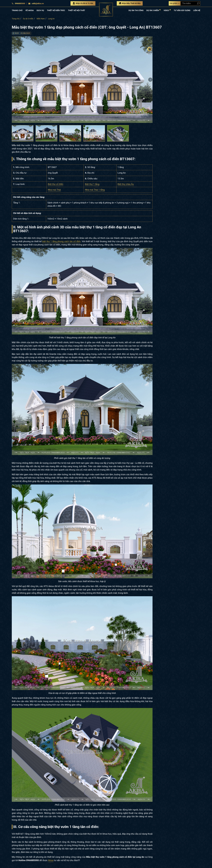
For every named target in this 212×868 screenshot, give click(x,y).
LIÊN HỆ (197, 10)
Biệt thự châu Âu (126, 184)
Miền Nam (41, 19)
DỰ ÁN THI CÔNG (136, 10)
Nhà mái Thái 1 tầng (95, 190)
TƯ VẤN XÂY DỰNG (182, 10)
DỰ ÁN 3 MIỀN (154, 10)
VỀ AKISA (29, 10)
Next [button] (150, 80)
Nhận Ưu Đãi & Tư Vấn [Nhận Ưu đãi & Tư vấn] (83, 3)
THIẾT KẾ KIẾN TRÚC (56, 10)
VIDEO (167, 10)
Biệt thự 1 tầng (92, 184)
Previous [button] (14, 80)
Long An (51, 19)
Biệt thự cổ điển (56, 184)
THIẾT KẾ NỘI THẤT (77, 10)
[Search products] (198, 3)
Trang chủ (16, 19)
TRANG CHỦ (17, 10)
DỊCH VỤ (40, 10)
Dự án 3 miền (28, 19)
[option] (82, 80)
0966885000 (18, 4)
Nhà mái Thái (54, 190)
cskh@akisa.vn (36, 4)
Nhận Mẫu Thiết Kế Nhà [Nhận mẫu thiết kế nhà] (130, 3)
